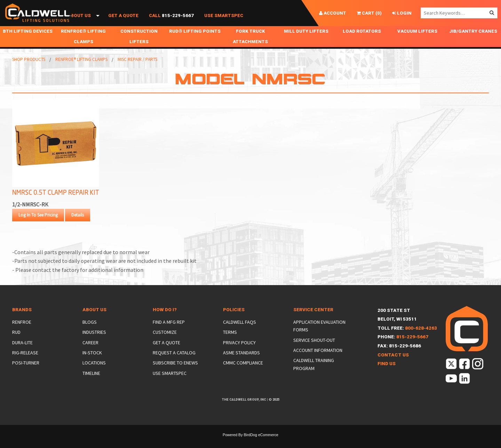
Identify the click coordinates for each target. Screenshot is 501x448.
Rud (16, 343)
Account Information (318, 361)
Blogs (90, 332)
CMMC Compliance (243, 373)
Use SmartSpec (224, 23)
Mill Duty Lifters (306, 42)
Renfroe (22, 332)
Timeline (91, 384)
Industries (94, 343)
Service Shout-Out (314, 351)
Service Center (313, 320)
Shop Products (30, 23)
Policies (234, 320)
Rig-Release (25, 363)
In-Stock (92, 363)
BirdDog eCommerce (261, 445)
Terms (230, 343)
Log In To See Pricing (38, 225)
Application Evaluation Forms (319, 336)
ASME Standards (241, 363)
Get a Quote (123, 23)
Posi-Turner (26, 373)
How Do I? (165, 320)
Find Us (387, 374)
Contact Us (393, 365)
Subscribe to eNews (175, 373)
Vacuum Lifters (417, 42)
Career (90, 353)
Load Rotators (362, 42)
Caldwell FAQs (240, 332)
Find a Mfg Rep (169, 332)
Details (78, 225)
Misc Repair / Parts (137, 70)
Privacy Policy (239, 353)
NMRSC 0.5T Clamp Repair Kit (56, 203)
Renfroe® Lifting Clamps (83, 47)
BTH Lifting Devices (28, 42)
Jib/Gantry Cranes (473, 42)
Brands (22, 320)
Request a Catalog (174, 363)
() (369, 13)
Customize (165, 343)
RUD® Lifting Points (195, 42)
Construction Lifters (139, 47)
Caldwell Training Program (314, 375)
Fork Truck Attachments (250, 47)
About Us (79, 23)
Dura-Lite (22, 353)
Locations (94, 373)
